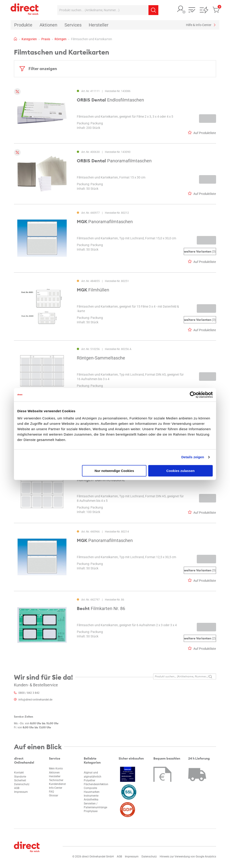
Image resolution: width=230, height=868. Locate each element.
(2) (200, 638)
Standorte (20, 777)
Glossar (54, 795)
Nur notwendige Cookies (114, 471)
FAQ (51, 792)
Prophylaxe (91, 811)
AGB (17, 788)
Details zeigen (193, 457)
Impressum (21, 792)
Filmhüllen (93, 290)
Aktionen (54, 773)
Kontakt (19, 773)
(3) (200, 252)
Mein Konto (56, 769)
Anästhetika (91, 800)
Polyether (90, 780)
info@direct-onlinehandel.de (35, 700)
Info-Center (56, 788)
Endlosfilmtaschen (110, 100)
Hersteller (55, 776)
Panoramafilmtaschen (114, 161)
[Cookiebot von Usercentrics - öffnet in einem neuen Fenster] (193, 395)
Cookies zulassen (181, 471)
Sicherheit (20, 780)
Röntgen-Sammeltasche (101, 358)
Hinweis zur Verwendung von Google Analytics (188, 857)
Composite (90, 788)
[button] (181, 9)
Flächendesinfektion (96, 784)
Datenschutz (22, 784)
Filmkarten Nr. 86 (101, 608)
